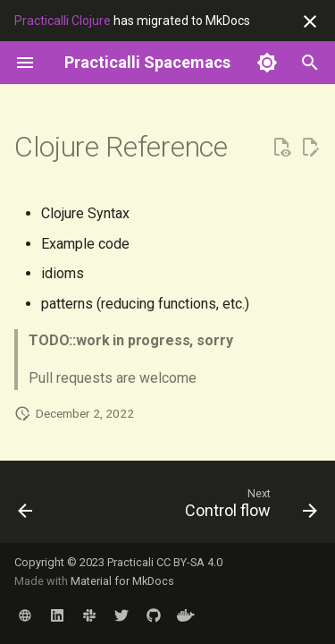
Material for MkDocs (122, 581)
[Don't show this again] (310, 21)
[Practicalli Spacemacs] (147, 63)
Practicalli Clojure (63, 21)
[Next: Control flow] (249, 507)
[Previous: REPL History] (25, 507)
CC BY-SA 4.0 (189, 562)
